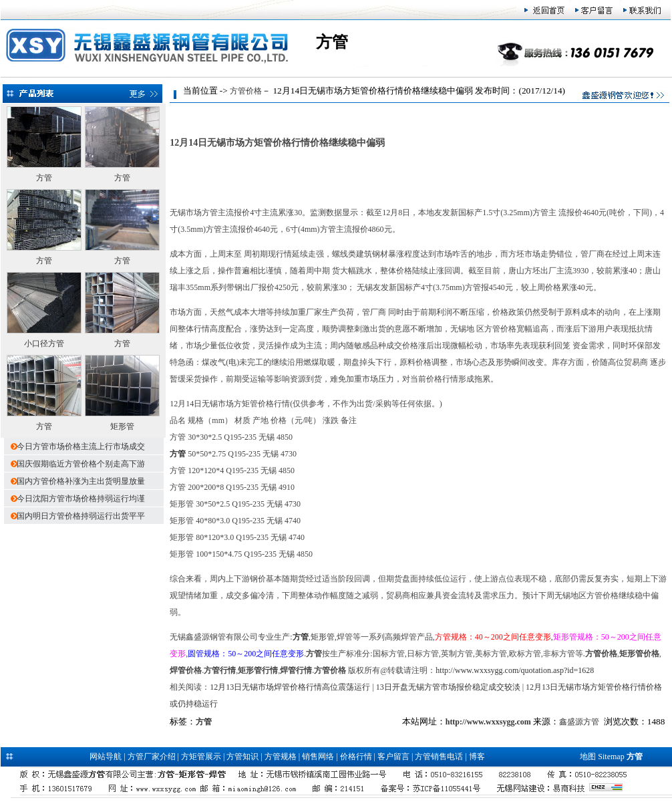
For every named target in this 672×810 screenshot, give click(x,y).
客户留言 (393, 757)
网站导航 (106, 757)
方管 (44, 178)
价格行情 (356, 757)
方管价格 (246, 91)
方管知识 (242, 757)
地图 (588, 757)
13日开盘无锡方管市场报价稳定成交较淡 (448, 687)
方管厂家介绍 (152, 757)
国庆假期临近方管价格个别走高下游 (81, 464)
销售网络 (318, 757)
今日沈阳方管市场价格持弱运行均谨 (81, 499)
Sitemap (611, 757)
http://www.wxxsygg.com (488, 722)
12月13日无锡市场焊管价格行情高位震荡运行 (290, 687)
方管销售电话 (439, 757)
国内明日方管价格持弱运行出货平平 (81, 516)
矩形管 (122, 426)
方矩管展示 (201, 757)
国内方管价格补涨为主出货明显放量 (81, 481)
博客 (477, 757)
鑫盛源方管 (579, 722)
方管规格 (281, 757)
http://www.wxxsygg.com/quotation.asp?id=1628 (515, 670)
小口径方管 (44, 344)
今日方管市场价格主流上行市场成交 (81, 446)
